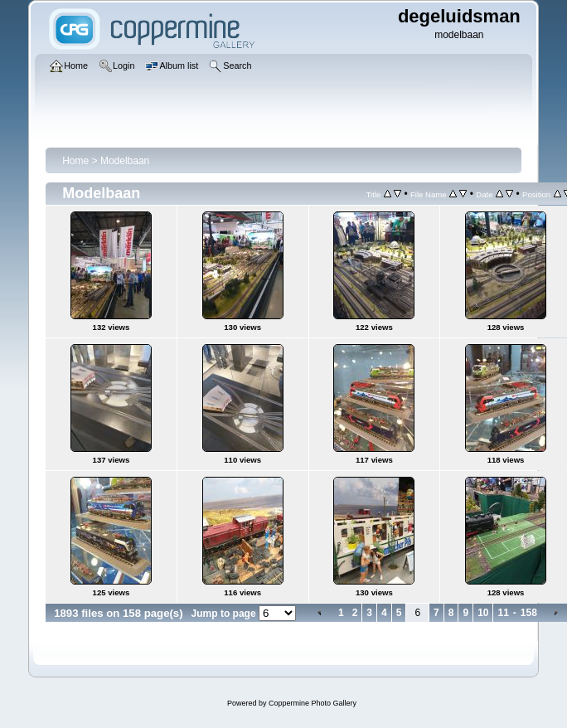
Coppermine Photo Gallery (313, 703)
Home (75, 161)
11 (503, 613)
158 (529, 613)
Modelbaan (125, 161)
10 (483, 613)
